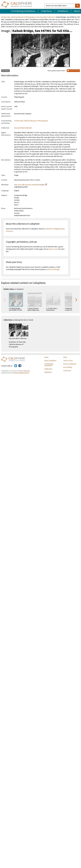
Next (76, 299)
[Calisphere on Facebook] (20, 366)
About (77, 11)
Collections (46, 11)
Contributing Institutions (23, 11)
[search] (77, 6)
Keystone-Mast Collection (46, 17)
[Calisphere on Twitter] (16, 366)
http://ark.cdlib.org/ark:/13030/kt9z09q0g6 (29, 185)
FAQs (65, 357)
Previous (5, 299)
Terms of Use (68, 361)
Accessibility (68, 367)
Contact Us (67, 371)
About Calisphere (50, 361)
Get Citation (5, 71)
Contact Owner (73, 71)
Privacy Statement (70, 364)
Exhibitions (63, 11)
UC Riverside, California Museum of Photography (18, 17)
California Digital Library (21, 373)
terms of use (54, 249)
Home (46, 357)
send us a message (53, 269)
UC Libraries (26, 371)
